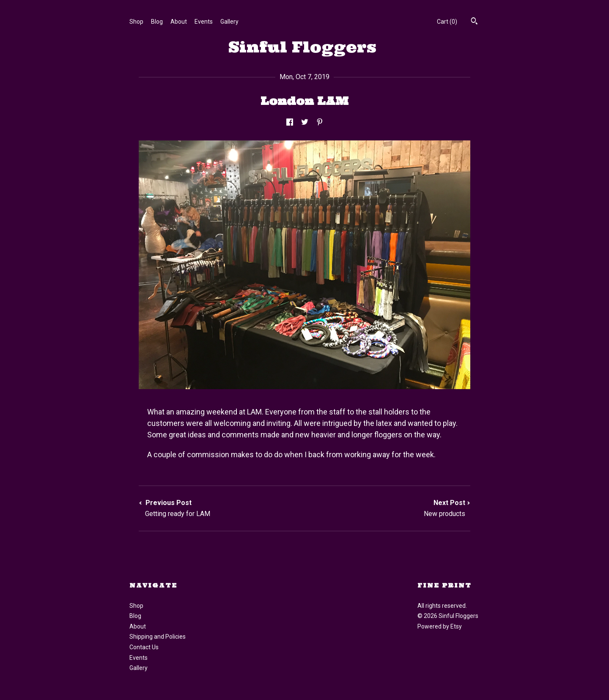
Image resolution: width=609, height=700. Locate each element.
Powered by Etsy (440, 626)
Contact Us (144, 647)
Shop (136, 22)
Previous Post (222, 508)
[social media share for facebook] (290, 122)
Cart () (447, 22)
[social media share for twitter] (305, 122)
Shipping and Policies (158, 637)
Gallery (229, 22)
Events (204, 22)
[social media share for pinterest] (320, 122)
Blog (157, 22)
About (179, 22)
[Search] (474, 22)
